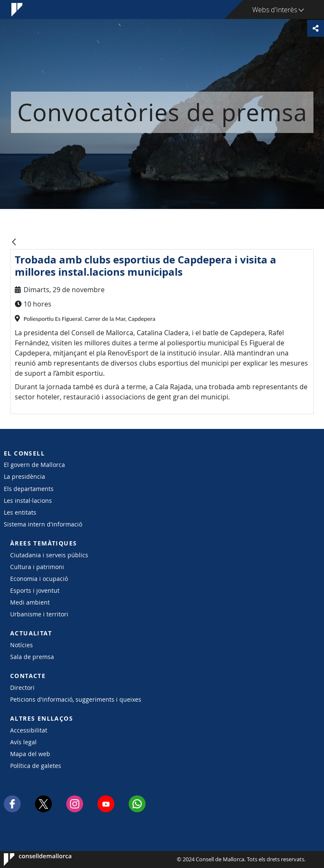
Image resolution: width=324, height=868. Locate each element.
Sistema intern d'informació (43, 524)
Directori (22, 688)
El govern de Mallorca (34, 465)
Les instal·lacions (28, 500)
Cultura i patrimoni (37, 567)
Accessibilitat (29, 730)
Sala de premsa (32, 657)
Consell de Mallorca (29, 860)
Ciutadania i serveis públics (49, 555)
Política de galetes (36, 766)
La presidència (24, 476)
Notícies (22, 645)
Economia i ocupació (39, 579)
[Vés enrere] (14, 243)
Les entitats (20, 512)
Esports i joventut (35, 590)
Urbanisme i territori (39, 614)
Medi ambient (30, 602)
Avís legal (23, 742)
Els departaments (29, 489)
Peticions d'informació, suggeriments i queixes (76, 699)
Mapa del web (30, 754)
